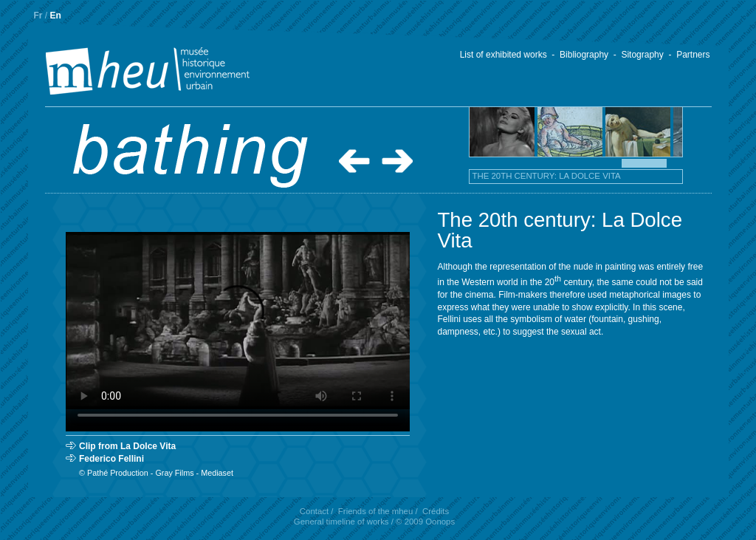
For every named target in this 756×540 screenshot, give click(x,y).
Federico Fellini (111, 459)
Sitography (642, 55)
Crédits (436, 511)
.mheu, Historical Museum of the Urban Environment (123, 72)
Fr (38, 16)
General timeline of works (341, 522)
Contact (314, 511)
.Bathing (190, 156)
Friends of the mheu (375, 511)
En (56, 16)
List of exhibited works (504, 55)
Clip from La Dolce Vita (127, 446)
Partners (693, 55)
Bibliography (584, 55)
